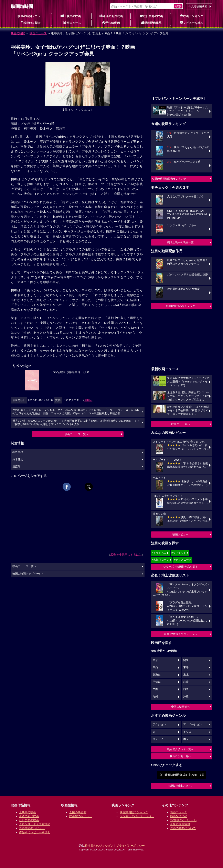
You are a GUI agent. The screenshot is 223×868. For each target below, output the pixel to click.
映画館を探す (30, 23)
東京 (155, 660)
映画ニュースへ (180, 424)
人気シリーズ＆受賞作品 (35, 824)
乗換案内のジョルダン (99, 846)
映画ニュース (71, 23)
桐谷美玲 (18, 452)
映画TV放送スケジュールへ (180, 634)
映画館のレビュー (81, 816)
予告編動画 (111, 23)
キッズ (187, 732)
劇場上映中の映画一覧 (180, 242)
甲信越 (157, 682)
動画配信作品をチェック (180, 306)
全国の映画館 (78, 812)
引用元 (88, 400)
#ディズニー (181, 560)
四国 (186, 689)
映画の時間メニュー (30, 16)
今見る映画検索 (198, 6)
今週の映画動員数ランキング (169, 179)
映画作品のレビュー (32, 828)
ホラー (187, 739)
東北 (186, 675)
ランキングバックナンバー (137, 816)
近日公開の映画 (151, 16)
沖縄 (186, 697)
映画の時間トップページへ (28, 574)
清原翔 (16, 467)
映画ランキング (192, 16)
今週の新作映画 (111, 16)
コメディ (158, 739)
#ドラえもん (159, 553)
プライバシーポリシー (130, 846)
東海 (186, 667)
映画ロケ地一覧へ (180, 756)
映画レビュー (180, 534)
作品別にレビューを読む (35, 832)
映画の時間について (180, 786)
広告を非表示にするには (126, 555)
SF (154, 732)
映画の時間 (18, 33)
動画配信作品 (151, 23)
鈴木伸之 (18, 459)
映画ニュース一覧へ (77, 434)
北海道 (157, 675)
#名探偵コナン (161, 560)
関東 (186, 660)
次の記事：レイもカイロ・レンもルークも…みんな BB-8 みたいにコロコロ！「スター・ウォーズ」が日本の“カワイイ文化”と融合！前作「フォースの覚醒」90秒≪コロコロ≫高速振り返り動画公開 (76, 412)
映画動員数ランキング (134, 812)
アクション (159, 725)
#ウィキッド (179, 553)
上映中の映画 (71, 16)
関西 (155, 667)
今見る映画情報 (180, 824)
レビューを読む (192, 23)
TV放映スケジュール (183, 820)
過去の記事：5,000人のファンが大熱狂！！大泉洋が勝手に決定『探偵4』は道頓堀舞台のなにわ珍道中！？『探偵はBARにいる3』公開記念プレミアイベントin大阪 (76, 423)
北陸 (186, 682)
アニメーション (193, 725)
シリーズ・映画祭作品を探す (180, 567)
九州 (155, 697)
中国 (155, 689)
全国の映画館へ (180, 707)
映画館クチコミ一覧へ (180, 749)
